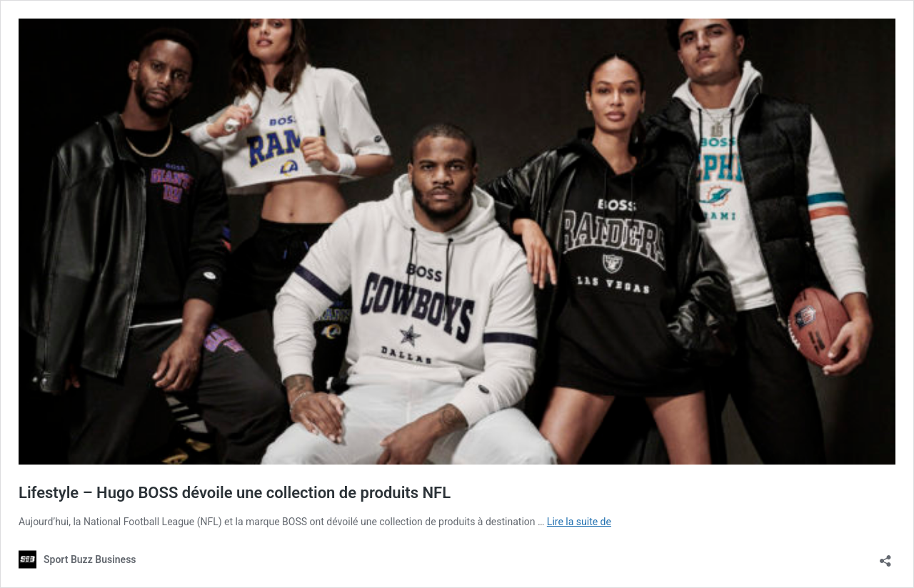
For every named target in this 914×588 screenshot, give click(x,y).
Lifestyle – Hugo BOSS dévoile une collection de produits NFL (235, 493)
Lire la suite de (579, 522)
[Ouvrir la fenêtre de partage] (885, 556)
